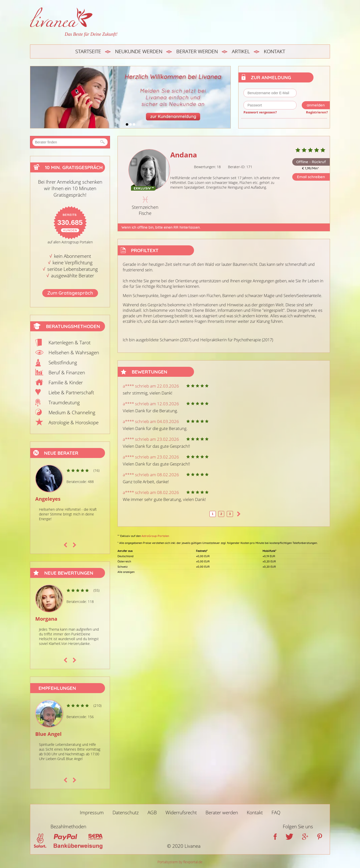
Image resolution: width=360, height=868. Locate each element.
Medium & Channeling (72, 413)
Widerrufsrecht (181, 813)
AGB (152, 813)
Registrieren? (317, 112)
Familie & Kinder (66, 383)
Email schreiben (311, 177)
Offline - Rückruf (311, 162)
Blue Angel (48, 734)
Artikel (241, 51)
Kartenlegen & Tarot (69, 343)
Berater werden (197, 51)
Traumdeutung (64, 403)
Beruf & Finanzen (67, 373)
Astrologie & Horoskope (73, 423)
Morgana (46, 619)
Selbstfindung (63, 363)
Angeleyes (48, 499)
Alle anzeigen (126, 572)
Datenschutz (126, 813)
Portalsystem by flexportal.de (180, 862)
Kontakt (274, 51)
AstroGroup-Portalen (155, 536)
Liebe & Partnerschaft (71, 393)
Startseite (88, 51)
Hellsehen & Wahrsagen (74, 353)
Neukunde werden (139, 51)
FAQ (276, 813)
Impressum (92, 813)
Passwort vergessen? (260, 112)
